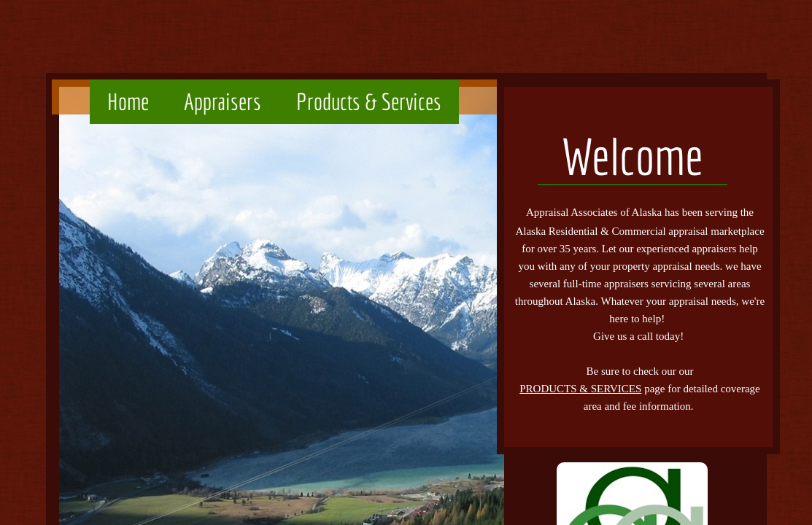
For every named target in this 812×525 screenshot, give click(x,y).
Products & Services (369, 101)
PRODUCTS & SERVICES (580, 389)
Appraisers (223, 101)
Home (128, 101)
